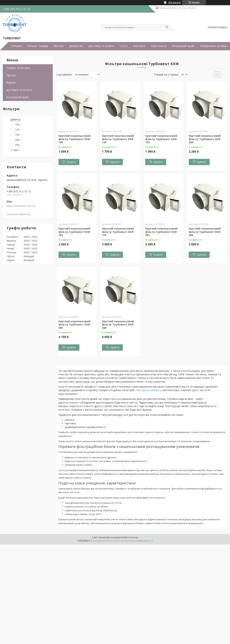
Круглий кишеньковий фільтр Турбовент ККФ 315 (118, 232)
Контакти (139, 46)
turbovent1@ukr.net (19, 214)
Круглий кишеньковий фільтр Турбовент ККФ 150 (161, 139)
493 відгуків (174, 3)
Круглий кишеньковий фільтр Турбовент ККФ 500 (118, 325)
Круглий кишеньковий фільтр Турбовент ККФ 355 (161, 232)
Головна (16, 46)
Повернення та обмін (214, 46)
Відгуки (11, 82)
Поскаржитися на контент (107, 541)
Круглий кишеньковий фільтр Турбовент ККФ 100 (74, 139)
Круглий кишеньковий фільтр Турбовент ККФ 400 (205, 232)
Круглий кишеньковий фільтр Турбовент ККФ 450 (74, 325)
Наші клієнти (159, 46)
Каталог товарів (38, 46)
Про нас (59, 46)
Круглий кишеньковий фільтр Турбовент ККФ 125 (118, 139)
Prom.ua (133, 537)
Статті (124, 46)
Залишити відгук (217, 27)
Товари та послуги (18, 68)
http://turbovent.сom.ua (21, 206)
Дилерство (76, 46)
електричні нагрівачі (148, 390)
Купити (71, 162)
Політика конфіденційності (138, 541)
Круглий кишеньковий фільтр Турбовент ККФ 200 (205, 139)
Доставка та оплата (101, 46)
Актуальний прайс (183, 46)
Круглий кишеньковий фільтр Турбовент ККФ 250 (74, 232)
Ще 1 (17, 150)
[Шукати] (167, 27)
